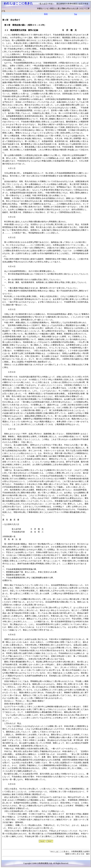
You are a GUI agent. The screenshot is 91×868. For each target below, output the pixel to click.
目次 (46, 14)
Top (76, 14)
